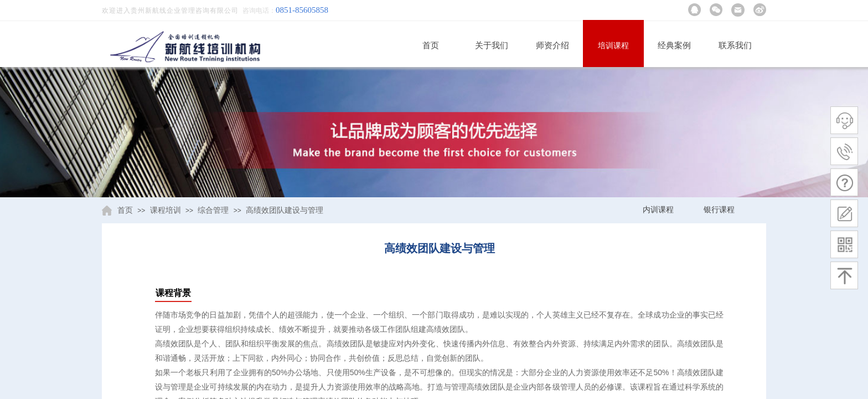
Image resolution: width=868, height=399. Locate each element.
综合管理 (213, 210)
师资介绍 (552, 45)
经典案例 (674, 45)
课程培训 (166, 210)
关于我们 (492, 45)
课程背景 (173, 293)
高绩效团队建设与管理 (285, 210)
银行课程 (719, 210)
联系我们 (735, 45)
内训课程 (658, 210)
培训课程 (613, 46)
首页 (431, 45)
